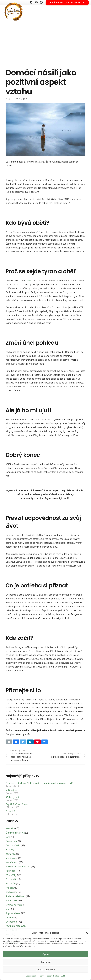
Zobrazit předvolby (45, 970)
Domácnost (12, 841)
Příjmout (46, 954)
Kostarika (11, 854)
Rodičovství (11, 892)
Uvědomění (11, 922)
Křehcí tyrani (12, 797)
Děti (8, 837)
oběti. (29, 281)
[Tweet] (23, 742)
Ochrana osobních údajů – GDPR (52, 976)
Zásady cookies (32, 976)
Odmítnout (45, 962)
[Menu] (87, 12)
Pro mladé (11, 879)
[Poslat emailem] (9, 742)
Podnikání (11, 871)
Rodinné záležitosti (15, 896)
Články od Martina (15, 833)
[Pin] (37, 742)
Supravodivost (13, 913)
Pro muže (11, 883)
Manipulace (12, 858)
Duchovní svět (13, 845)
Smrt (8, 909)
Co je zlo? (10, 811)
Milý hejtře (11, 790)
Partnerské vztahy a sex (18, 867)
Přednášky (11, 875)
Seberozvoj (11, 900)
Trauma (10, 918)
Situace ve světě (14, 905)
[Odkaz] (13, 12)
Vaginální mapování (16, 926)
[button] (87, 933)
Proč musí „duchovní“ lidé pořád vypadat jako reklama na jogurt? (39, 783)
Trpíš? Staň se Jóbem (17, 804)
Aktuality (10, 828)
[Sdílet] (16, 742)
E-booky (10, 850)
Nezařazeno (12, 862)
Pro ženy (10, 888)
